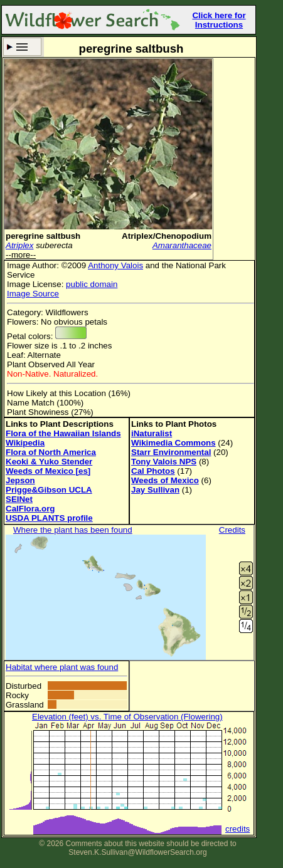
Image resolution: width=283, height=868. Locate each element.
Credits (232, 530)
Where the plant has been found (73, 530)
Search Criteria (22, 47)
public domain (92, 284)
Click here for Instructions (219, 20)
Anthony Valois (115, 265)
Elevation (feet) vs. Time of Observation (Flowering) (127, 717)
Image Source (33, 294)
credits (238, 829)
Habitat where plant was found (62, 667)
